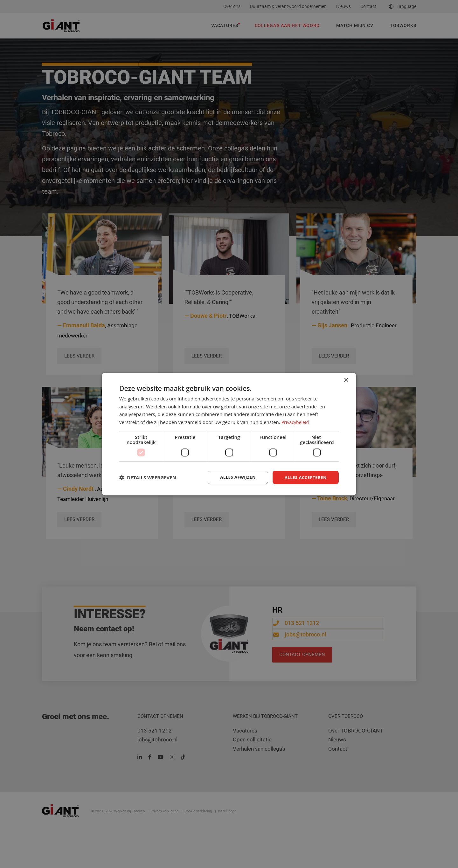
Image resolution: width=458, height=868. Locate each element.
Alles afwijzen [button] (235, 477)
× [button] (346, 380)
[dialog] (229, 434)
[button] (148, 477)
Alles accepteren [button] (304, 477)
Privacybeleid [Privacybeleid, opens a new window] (296, 422)
